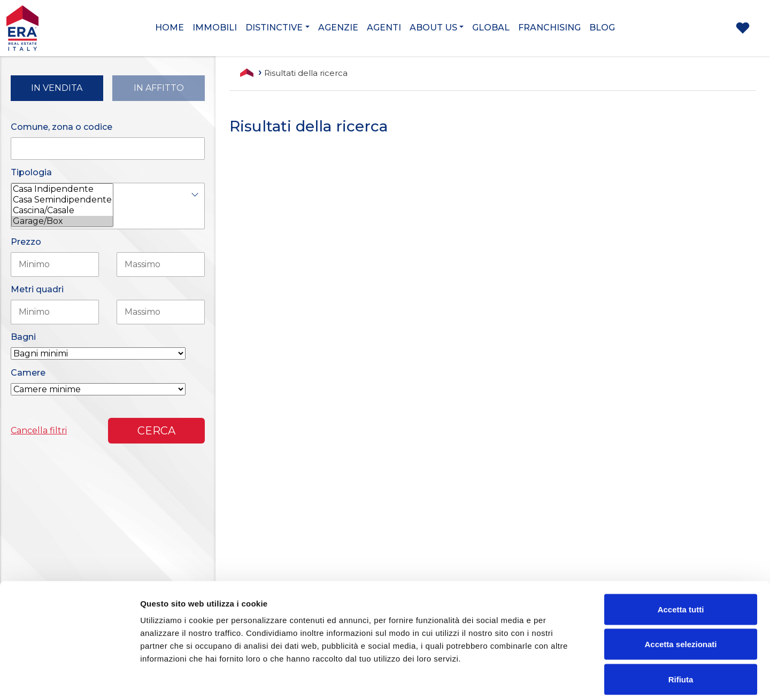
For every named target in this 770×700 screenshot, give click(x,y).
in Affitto (159, 88)
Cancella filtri (39, 430)
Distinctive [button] (274, 28)
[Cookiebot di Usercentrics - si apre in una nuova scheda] (69, 679)
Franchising (549, 28)
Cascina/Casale (62, 211)
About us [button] (433, 28)
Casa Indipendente (62, 189)
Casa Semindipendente (62, 200)
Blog (602, 28)
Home (170, 28)
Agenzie (338, 28)
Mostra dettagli (563, 679)
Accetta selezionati (680, 595)
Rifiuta (681, 630)
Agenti (384, 28)
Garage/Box (62, 221)
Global (491, 28)
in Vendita (57, 88)
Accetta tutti (681, 560)
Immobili (215, 28)
